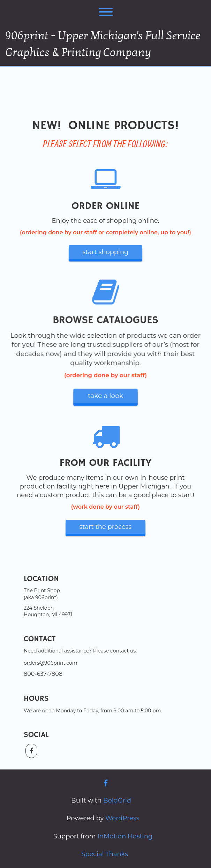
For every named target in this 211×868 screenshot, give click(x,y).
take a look (105, 395)
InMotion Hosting (125, 836)
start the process (106, 527)
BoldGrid (117, 800)
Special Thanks (105, 854)
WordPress (122, 818)
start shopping (106, 252)
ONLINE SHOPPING (106, 84)
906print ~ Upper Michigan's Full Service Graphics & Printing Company (103, 44)
